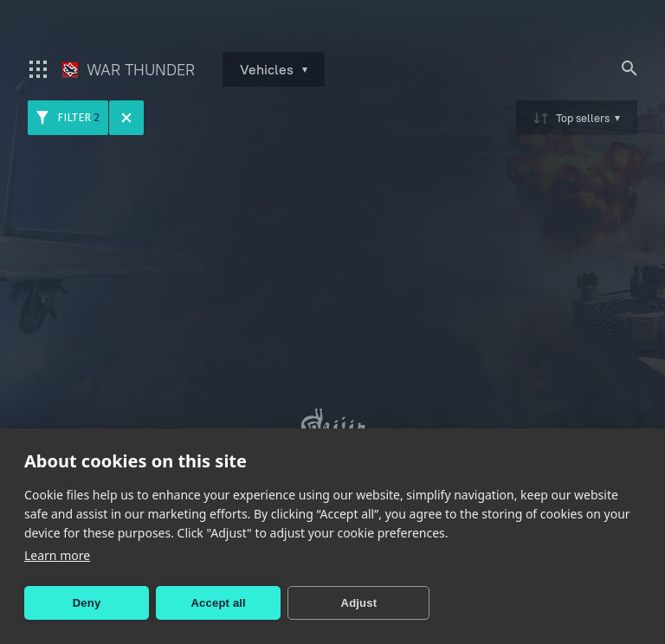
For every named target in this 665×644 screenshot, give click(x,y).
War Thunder (129, 70)
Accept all (219, 603)
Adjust (359, 603)
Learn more (57, 555)
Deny (87, 603)
